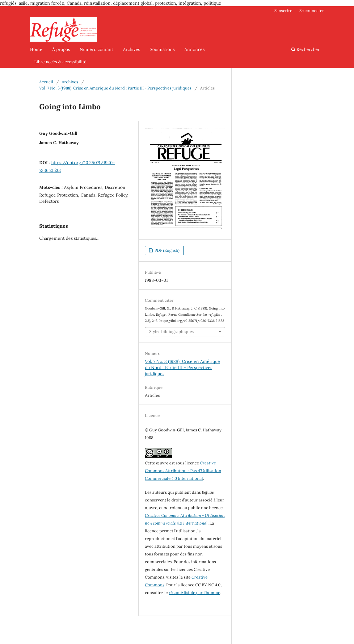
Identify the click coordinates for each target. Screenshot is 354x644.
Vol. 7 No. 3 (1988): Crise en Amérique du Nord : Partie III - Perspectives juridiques (115, 88)
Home (36, 49)
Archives (131, 49)
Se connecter (312, 11)
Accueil (46, 82)
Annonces (194, 49)
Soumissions (162, 49)
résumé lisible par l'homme (194, 593)
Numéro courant (96, 49)
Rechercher (306, 49)
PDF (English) (166, 250)
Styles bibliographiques (171, 332)
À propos (61, 49)
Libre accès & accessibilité (60, 62)
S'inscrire (283, 11)
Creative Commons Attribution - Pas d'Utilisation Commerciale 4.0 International (183, 471)
